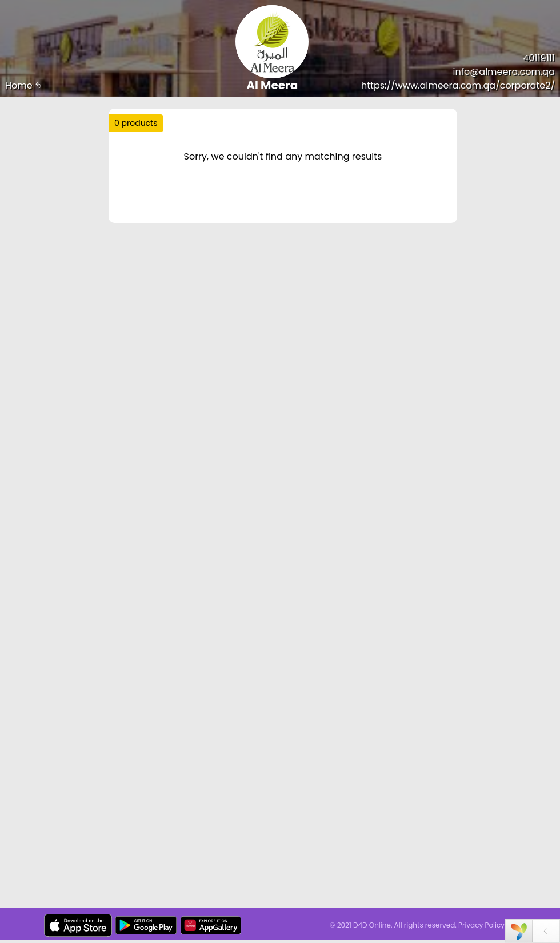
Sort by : (140, 174)
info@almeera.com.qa (504, 72)
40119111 (539, 58)
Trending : (160, 150)
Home (23, 85)
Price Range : (150, 203)
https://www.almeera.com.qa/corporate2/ (458, 85)
